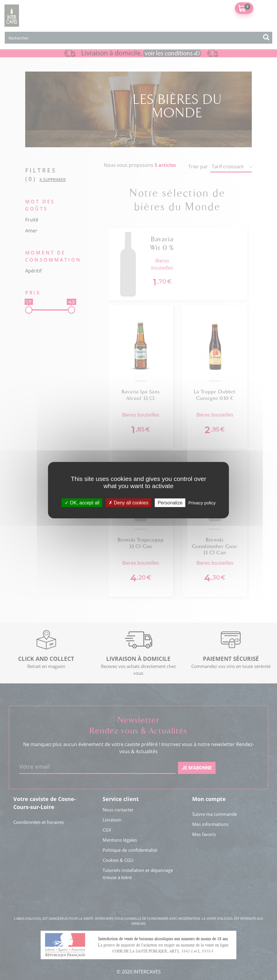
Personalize (170, 502)
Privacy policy (202, 502)
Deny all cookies (128, 502)
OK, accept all (82, 502)
